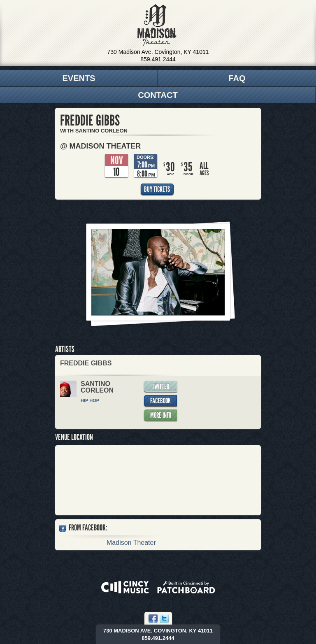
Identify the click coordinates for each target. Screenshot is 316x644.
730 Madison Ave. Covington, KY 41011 (158, 52)
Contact (158, 95)
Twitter (160, 386)
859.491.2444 (158, 59)
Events (79, 78)
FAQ (237, 78)
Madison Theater (157, 25)
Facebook (160, 401)
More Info (161, 415)
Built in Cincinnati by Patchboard (186, 587)
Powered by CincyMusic (125, 587)
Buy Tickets (157, 189)
